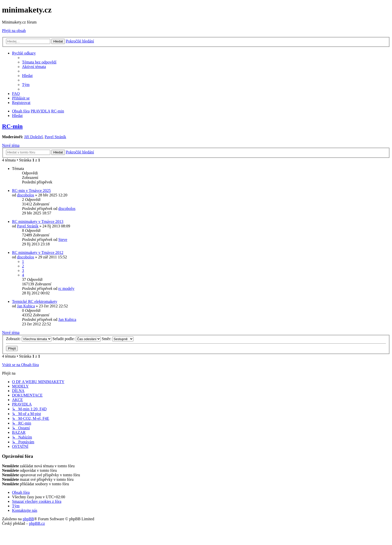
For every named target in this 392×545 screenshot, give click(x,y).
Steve (63, 240)
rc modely (66, 288)
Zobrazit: (29, 339)
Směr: (118, 339)
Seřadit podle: (77, 339)
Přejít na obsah (14, 31)
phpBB (28, 519)
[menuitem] (39, 62)
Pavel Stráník (55, 137)
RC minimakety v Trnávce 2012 (38, 253)
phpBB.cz (37, 523)
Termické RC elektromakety (35, 301)
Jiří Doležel (33, 137)
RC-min (12, 126)
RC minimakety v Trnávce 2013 (38, 222)
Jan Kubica (26, 306)
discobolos (25, 195)
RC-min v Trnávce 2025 (31, 191)
